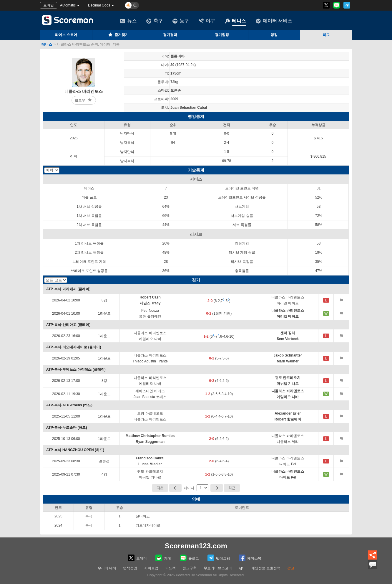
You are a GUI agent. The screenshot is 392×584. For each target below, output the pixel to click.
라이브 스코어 (66, 35)
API (241, 569)
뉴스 (128, 21)
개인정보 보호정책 (266, 568)
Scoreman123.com (196, 546)
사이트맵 (151, 568)
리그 (326, 35)
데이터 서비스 (274, 21)
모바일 (49, 5)
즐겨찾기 (118, 34)
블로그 (189, 558)
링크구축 (190, 568)
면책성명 (130, 568)
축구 (155, 21)
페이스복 (250, 558)
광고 (291, 568)
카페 (163, 558)
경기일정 (222, 35)
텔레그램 (219, 558)
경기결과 (170, 35)
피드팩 (170, 568)
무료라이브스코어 (218, 568)
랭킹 (274, 35)
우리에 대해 (107, 568)
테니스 (235, 21)
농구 (181, 21)
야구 (207, 21)
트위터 (137, 558)
